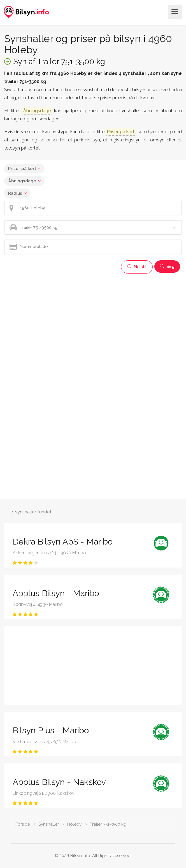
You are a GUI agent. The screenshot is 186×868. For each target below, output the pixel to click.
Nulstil (137, 267)
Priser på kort (22, 169)
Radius (15, 193)
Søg (167, 267)
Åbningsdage (22, 181)
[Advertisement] (93, 316)
